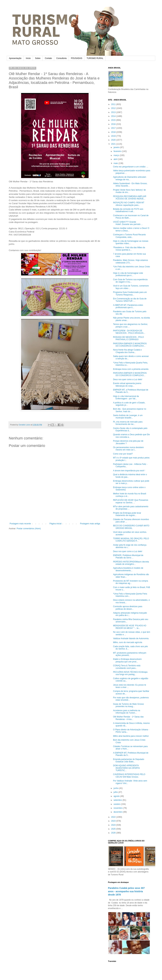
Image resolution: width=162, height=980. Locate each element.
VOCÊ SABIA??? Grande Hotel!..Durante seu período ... (128, 223)
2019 (114, 136)
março (117, 155)
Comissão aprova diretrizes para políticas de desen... (128, 608)
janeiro (117, 147)
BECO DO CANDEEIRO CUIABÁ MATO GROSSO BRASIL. (131, 527)
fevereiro (118, 151)
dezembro (118, 812)
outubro (117, 804)
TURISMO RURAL (95, 58)
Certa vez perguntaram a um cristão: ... (131, 167)
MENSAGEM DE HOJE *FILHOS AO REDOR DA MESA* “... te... (130, 627)
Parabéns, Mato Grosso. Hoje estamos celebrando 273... (131, 261)
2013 (114, 112)
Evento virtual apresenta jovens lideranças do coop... (127, 385)
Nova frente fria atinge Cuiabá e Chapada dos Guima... (127, 351)
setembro (118, 800)
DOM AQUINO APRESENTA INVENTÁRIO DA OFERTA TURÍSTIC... (126, 768)
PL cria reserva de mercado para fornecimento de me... (128, 423)
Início (28, 58)
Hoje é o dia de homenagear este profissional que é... (128, 274)
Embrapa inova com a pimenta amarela (131, 369)
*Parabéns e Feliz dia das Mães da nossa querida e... (129, 249)
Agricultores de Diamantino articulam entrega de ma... (130, 178)
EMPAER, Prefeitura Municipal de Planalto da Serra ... (128, 556)
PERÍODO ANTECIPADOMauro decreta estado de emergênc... (131, 563)
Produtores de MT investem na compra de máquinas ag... (131, 582)
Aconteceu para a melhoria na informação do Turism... (127, 712)
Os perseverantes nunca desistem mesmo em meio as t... (128, 449)
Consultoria (62, 58)
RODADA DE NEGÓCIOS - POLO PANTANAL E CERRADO (129, 338)
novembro (118, 808)
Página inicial (55, 524)
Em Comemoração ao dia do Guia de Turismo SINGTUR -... (130, 300)
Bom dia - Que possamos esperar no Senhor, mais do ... (130, 410)
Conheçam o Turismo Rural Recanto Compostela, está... (129, 236)
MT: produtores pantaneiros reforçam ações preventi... (130, 654)
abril (116, 159)
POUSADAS (77, 58)
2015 (114, 120)
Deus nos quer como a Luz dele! (128, 379)
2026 (114, 833)
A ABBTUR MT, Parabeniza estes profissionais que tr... (128, 306)
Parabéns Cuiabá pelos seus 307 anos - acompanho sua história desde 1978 (126, 891)
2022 (114, 817)
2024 (114, 825)
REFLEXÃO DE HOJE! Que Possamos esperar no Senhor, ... (131, 501)
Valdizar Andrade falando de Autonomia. (131, 638)
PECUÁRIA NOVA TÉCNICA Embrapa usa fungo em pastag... (130, 673)
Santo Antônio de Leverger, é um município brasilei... (128, 417)
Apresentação (15, 58)
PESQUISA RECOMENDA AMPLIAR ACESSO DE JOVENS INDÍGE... (130, 198)
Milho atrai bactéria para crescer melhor (131, 736)
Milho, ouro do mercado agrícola (128, 642)
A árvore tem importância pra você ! (129, 471)
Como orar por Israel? (123, 454)
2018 (114, 132)
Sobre (38, 58)
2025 (114, 829)
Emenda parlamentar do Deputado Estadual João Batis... (129, 760)
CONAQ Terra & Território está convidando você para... (127, 667)
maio (116, 163)
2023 (114, 821)
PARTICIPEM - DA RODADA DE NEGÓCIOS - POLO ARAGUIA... (129, 332)
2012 (114, 108)
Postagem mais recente (20, 524)
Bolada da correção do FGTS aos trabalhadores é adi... (128, 210)
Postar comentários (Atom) (29, 529)
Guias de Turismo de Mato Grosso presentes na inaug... (129, 705)
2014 (114, 116)
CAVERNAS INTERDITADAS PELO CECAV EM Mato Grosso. (129, 776)
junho (116, 788)
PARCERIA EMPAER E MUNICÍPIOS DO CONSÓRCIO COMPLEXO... (130, 345)
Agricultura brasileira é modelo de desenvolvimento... (128, 569)
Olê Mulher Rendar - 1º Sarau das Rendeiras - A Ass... (128, 718)
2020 (114, 140)
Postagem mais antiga (90, 524)
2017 (114, 128)
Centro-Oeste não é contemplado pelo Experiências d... (130, 429)
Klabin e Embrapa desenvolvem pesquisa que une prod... (127, 660)
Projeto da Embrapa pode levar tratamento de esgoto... (127, 514)
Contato (48, 58)
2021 (114, 144)
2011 (114, 104)
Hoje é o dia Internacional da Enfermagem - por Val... (126, 397)
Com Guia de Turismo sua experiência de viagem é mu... (130, 281)
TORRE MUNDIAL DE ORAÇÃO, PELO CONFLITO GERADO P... (131, 540)
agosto (117, 796)
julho (116, 792)
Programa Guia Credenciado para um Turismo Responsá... (130, 293)
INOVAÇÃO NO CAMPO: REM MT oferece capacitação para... (129, 204)
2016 (114, 124)
